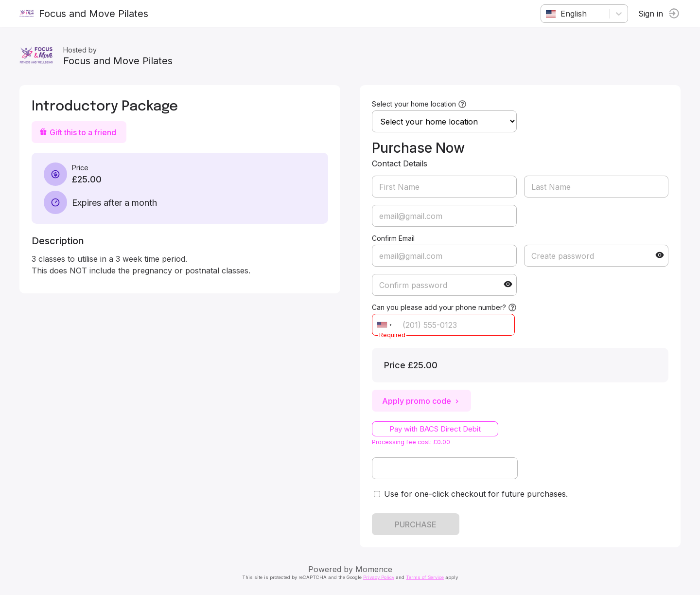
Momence (374, 569)
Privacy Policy (379, 577)
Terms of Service (425, 577)
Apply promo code (421, 401)
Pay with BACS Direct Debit (435, 429)
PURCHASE (416, 524)
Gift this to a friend (78, 132)
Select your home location (414, 104)
